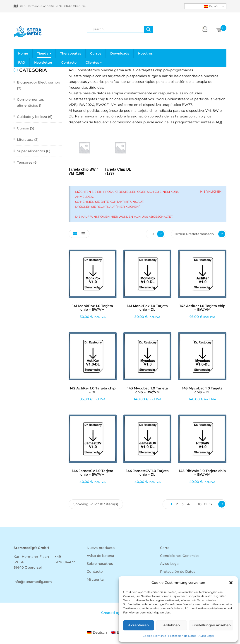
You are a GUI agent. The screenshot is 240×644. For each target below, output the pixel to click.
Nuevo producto (101, 548)
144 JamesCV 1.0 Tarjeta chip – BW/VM (93, 473)
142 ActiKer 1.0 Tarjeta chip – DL (93, 390)
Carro (165, 548)
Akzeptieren (138, 625)
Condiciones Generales (180, 556)
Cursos (23, 128)
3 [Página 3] (183, 504)
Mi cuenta (95, 579)
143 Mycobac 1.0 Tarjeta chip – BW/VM (148, 390)
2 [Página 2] (177, 504)
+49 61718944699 (65, 559)
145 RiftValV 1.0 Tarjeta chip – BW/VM (202, 473)
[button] (231, 583)
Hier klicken (211, 191)
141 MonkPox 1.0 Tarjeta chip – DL (147, 308)
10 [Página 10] (200, 504)
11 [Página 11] (205, 504)
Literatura (25, 140)
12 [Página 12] (211, 504)
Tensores (25, 162)
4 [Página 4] (188, 504)
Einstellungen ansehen (211, 625)
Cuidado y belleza (32, 117)
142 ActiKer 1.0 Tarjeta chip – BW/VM (202, 308)
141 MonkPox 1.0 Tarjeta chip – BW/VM (93, 308)
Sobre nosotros (100, 564)
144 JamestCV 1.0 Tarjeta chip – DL (147, 473)
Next (222, 504)
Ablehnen (172, 625)
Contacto (95, 571)
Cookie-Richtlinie (154, 636)
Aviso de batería (100, 556)
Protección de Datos (182, 636)
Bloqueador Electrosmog (39, 82)
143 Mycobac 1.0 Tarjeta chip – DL (202, 390)
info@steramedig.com (33, 582)
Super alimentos (31, 151)
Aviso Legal (206, 636)
